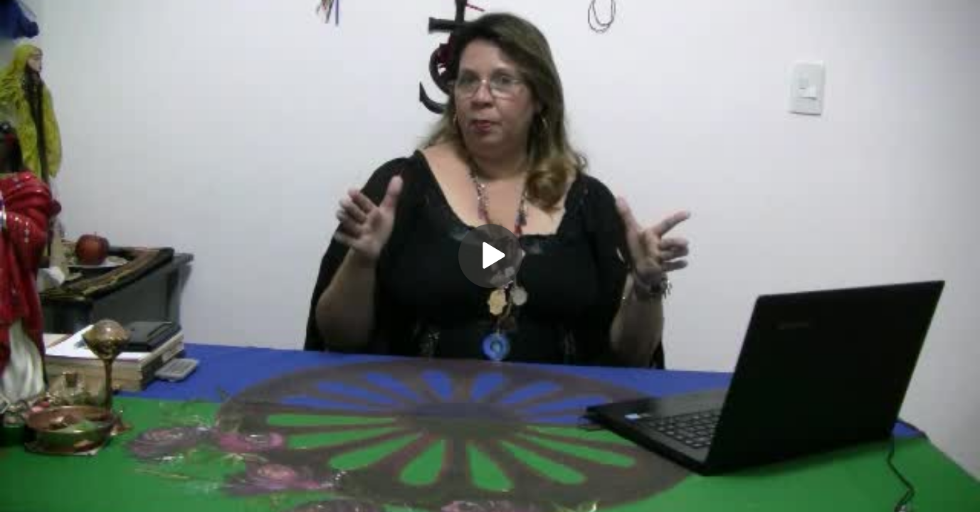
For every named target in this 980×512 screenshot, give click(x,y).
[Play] (490, 256)
